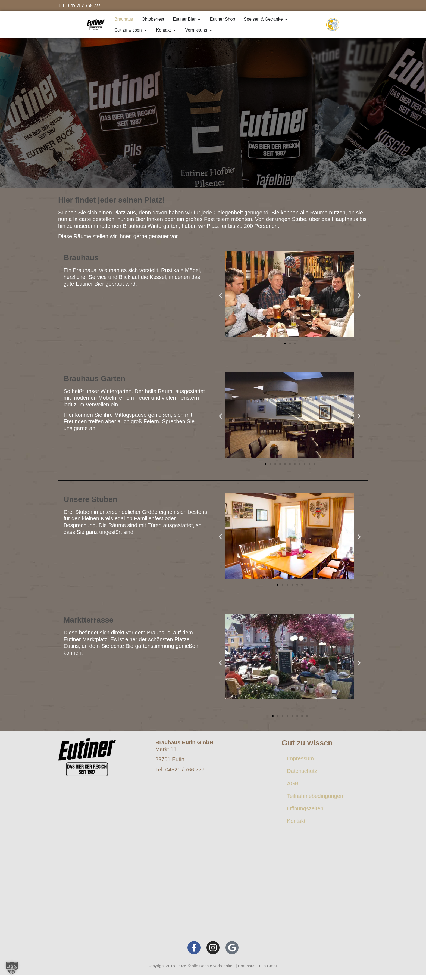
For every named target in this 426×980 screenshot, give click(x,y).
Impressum (300, 758)
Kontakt (296, 821)
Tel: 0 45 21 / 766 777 (79, 6)
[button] (220, 295)
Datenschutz (302, 771)
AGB (293, 783)
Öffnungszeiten (305, 808)
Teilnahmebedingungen (315, 796)
